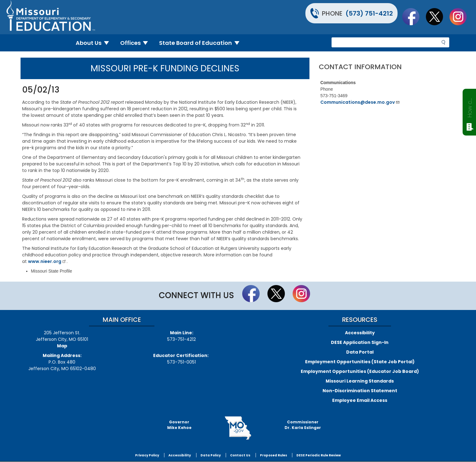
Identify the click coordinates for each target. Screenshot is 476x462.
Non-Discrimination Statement (360, 391)
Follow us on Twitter (437, 17)
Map (62, 346)
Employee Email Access (360, 400)
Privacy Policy (147, 455)
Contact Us (240, 455)
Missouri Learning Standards (360, 381)
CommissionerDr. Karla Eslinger (303, 425)
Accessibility (360, 333)
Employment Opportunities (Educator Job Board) (360, 371)
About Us (95, 43)
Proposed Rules (273, 455)
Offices (137, 43)
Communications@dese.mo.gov (360, 102)
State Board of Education (202, 43)
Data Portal (360, 352)
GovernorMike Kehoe (179, 425)
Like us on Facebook (414, 17)
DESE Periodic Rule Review (319, 455)
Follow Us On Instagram (461, 17)
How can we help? (470, 107)
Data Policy (211, 455)
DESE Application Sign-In (360, 342)
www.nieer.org (47, 261)
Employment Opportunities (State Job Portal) (360, 362)
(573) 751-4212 (369, 13)
